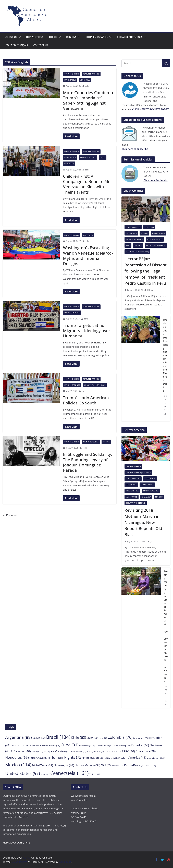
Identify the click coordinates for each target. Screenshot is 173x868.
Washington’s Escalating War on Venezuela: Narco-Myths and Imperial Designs (88, 256)
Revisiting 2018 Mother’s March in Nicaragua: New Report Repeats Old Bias (143, 522)
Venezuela (85, 80)
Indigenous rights (134, 239)
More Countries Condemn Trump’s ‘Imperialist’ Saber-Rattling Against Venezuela (88, 100)
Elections (149, 227)
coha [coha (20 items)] (103, 738)
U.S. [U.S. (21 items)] (141, 766)
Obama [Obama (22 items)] (118, 765)
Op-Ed (103, 158)
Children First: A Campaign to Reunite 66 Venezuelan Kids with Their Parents (86, 184)
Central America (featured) (138, 473)
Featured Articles (91, 74)
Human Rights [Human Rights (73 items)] (66, 757)
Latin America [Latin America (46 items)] (133, 757)
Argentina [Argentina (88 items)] (18, 737)
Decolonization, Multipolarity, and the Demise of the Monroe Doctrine (165, 355)
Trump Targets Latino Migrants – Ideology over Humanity (87, 331)
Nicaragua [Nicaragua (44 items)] (64, 765)
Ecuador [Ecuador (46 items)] (140, 745)
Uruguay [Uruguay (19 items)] (46, 774)
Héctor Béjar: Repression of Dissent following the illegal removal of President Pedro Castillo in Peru (146, 271)
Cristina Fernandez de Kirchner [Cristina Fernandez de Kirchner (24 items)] (42, 746)
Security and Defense (156, 245)
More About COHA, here (16, 843)
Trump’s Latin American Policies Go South (86, 400)
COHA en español (97, 37)
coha (87, 86)
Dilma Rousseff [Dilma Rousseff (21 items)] (104, 746)
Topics (53, 37)
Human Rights (158, 233)
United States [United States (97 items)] (23, 773)
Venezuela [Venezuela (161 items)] (71, 773)
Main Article (70, 80)
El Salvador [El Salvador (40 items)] (21, 751)
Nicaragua (146, 497)
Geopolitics (131, 233)
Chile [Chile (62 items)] (78, 737)
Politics (138, 245)
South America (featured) (137, 252)
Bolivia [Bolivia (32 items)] (39, 738)
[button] (19, 37)
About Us (11, 37)
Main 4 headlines (88, 158)
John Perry (147, 541)
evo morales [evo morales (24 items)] (113, 751)
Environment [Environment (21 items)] (78, 752)
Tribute (106, 442)
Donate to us (35, 37)
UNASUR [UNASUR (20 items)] (150, 766)
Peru (128, 245)
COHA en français (17, 45)
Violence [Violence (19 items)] (95, 774)
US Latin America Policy (95, 385)
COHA (150, 290)
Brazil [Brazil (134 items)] (58, 737)
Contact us (41, 45)
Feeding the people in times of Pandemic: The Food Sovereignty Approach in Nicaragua (166, 626)
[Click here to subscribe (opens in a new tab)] (135, 149)
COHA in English (72, 74)
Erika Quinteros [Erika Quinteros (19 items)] (95, 752)
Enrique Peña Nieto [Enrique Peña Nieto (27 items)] (57, 751)
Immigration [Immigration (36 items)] (94, 758)
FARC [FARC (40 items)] (128, 751)
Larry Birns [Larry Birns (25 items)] (112, 758)
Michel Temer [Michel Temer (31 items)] (42, 765)
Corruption (150, 479)
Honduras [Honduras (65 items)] (17, 757)
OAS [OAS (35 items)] (106, 765)
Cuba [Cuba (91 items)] (70, 745)
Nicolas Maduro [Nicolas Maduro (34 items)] (87, 765)
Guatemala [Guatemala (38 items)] (146, 751)
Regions (71, 37)
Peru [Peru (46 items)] (130, 765)
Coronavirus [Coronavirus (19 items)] (140, 738)
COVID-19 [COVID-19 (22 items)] (18, 746)
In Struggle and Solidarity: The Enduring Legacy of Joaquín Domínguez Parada (87, 462)
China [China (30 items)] (92, 738)
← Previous (10, 515)
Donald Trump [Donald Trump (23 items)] (122, 746)
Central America (133, 466)
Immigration (70, 158)
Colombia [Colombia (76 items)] (120, 737)
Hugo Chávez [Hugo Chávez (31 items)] (40, 758)
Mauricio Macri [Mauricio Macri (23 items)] (156, 758)
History (144, 233)
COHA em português (130, 37)
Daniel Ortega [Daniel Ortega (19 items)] (87, 746)
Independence (132, 491)
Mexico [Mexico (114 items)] (18, 765)
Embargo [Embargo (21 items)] (37, 752)
